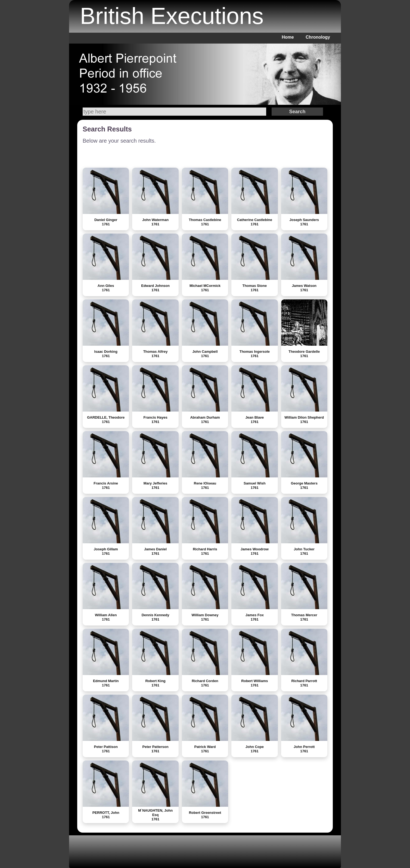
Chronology (318, 37)
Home (288, 37)
